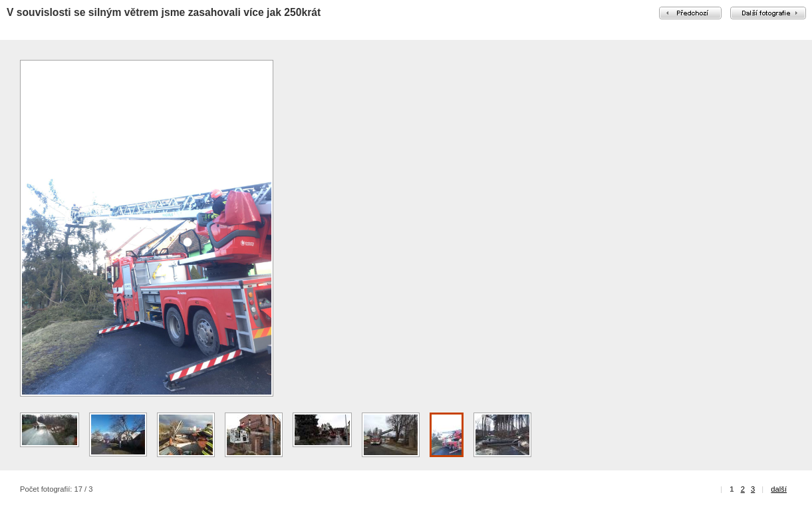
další (779, 489)
